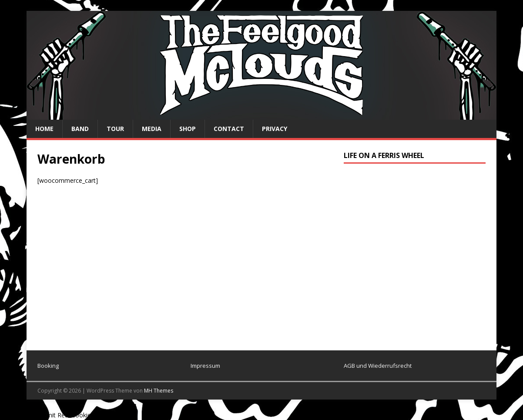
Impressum (205, 366)
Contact (229, 129)
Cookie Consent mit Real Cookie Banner (57, 415)
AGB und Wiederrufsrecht (378, 366)
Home (44, 129)
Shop (188, 129)
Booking (48, 366)
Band (80, 129)
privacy (275, 129)
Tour (115, 129)
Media (152, 129)
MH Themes (159, 391)
